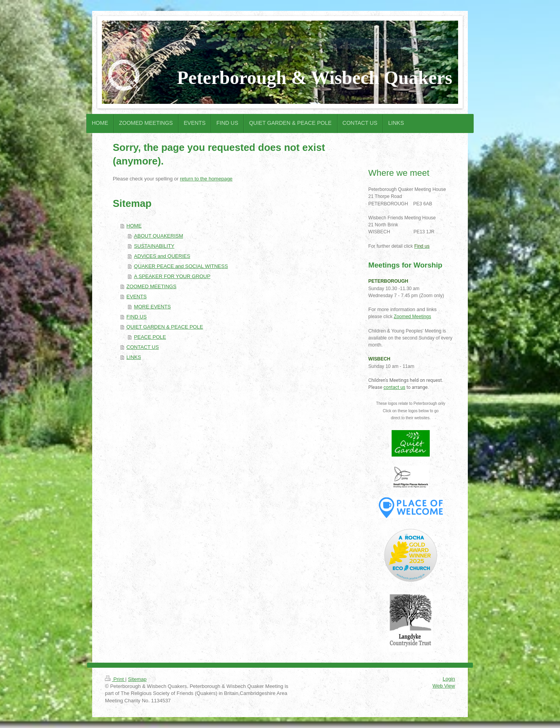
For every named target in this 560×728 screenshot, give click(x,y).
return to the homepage (206, 179)
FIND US (136, 317)
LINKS (134, 357)
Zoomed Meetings (412, 317)
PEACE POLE (150, 337)
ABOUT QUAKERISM (159, 236)
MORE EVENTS (153, 307)
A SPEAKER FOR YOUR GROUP (172, 276)
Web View (444, 686)
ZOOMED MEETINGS (151, 286)
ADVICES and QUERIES (162, 256)
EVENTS (136, 297)
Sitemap (137, 679)
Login (449, 679)
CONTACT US (143, 347)
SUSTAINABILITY (154, 246)
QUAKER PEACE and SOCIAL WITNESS (181, 266)
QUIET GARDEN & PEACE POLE (165, 327)
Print (115, 679)
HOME (134, 226)
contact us (394, 387)
